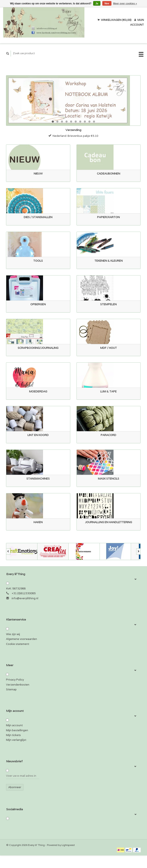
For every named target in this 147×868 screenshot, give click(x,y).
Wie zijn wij (13, 634)
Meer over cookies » (125, 4)
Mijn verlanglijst (16, 740)
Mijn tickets (13, 735)
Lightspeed (68, 845)
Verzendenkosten (18, 685)
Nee (107, 4)
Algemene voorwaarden (22, 639)
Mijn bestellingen (17, 730)
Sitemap (11, 689)
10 (94, 122)
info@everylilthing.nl (25, 598)
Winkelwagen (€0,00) (115, 20)
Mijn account (14, 725)
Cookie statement (18, 644)
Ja (97, 4)
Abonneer (15, 787)
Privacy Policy (15, 680)
